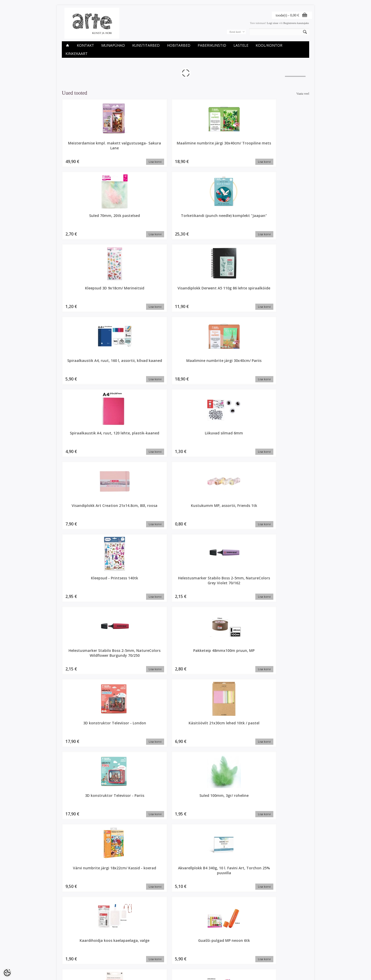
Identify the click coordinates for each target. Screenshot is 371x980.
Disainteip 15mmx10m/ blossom (286, 748)
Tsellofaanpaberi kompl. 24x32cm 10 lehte (85, 516)
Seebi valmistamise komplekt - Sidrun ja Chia (286, 589)
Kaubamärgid (112, 944)
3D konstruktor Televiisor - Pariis (236, 366)
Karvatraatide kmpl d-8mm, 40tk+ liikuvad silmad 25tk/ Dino (236, 589)
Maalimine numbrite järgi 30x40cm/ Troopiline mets (135, 148)
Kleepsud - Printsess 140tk (186, 293)
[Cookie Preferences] (7, 973)
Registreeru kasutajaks (296, 23)
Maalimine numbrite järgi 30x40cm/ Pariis (185, 219)
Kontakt (85, 45)
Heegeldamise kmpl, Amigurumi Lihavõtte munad (135, 898)
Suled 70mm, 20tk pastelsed (186, 145)
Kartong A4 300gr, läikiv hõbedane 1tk (85, 660)
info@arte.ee (196, 961)
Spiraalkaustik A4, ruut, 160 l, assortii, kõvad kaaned (135, 221)
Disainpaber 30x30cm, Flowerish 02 (185, 748)
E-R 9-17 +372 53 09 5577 (205, 956)
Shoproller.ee (301, 971)
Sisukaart (110, 957)
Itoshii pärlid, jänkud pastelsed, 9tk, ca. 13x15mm (186, 898)
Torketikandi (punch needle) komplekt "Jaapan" (236, 148)
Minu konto (153, 944)
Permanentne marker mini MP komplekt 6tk (135, 513)
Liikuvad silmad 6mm (286, 217)
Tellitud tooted (155, 953)
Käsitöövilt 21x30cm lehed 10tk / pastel (186, 366)
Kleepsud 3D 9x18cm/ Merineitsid (286, 145)
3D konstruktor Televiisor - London (135, 366)
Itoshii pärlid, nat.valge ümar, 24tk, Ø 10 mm (286, 660)
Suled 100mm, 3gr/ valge (286, 513)
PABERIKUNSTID (212, 45)
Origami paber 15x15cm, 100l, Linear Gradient (85, 589)
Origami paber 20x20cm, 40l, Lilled (186, 660)
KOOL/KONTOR (269, 45)
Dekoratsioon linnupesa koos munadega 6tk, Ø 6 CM (85, 751)
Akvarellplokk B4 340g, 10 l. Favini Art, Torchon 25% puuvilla (135, 442)
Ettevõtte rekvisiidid (74, 948)
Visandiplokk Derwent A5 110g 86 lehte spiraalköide (85, 221)
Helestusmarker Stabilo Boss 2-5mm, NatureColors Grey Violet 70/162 (236, 297)
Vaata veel (303, 94)
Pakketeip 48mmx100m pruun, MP (85, 368)
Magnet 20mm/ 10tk (135, 584)
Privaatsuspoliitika (73, 953)
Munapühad (113, 45)
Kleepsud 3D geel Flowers (286, 440)
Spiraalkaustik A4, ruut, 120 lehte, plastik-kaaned (236, 221)
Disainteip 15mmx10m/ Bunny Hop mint (135, 824)
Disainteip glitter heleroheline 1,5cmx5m (236, 824)
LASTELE (241, 45)
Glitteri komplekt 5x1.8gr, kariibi (286, 822)
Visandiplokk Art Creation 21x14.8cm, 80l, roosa (85, 295)
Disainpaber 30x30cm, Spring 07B (236, 748)
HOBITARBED (179, 45)
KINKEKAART (77, 54)
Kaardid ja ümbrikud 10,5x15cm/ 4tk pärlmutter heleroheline (286, 900)
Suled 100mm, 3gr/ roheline (286, 366)
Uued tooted (112, 953)
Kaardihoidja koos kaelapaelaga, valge (185, 440)
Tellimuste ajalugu (157, 948)
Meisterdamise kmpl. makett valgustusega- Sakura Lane (85, 148)
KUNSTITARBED (146, 45)
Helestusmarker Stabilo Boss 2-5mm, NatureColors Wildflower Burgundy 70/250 (286, 300)
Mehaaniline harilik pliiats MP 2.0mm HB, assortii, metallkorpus (135, 663)
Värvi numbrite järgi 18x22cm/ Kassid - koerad (85, 442)
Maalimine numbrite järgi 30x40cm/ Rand (186, 513)
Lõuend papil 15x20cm (236, 511)
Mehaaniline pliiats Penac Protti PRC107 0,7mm (236, 663)
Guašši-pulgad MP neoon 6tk (236, 440)
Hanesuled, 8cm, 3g (85, 893)
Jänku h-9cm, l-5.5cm (236, 893)
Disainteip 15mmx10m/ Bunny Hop (85, 824)
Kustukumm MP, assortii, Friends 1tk (135, 293)
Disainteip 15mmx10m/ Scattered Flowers (185, 824)
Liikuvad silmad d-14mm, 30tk (185, 587)
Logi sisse (273, 23)
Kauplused (69, 944)
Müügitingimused (73, 957)
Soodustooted (113, 948)
